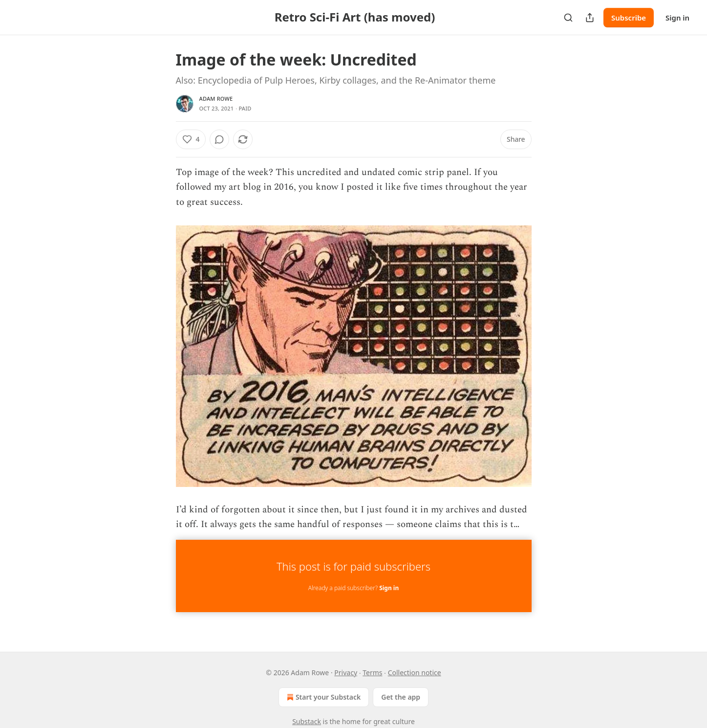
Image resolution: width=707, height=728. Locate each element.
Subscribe (629, 18)
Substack (307, 721)
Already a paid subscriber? (353, 588)
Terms (372, 673)
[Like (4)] (191, 139)
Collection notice (415, 673)
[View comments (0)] (219, 139)
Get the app (401, 697)
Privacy (346, 673)
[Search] (568, 18)
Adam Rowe (216, 99)
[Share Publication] (590, 18)
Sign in (677, 18)
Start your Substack (323, 697)
